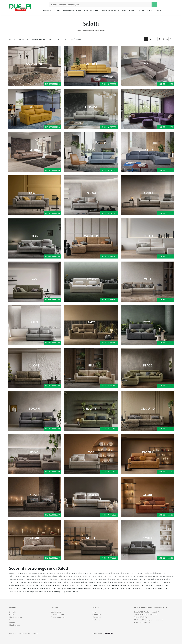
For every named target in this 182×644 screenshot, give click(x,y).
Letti (94, 612)
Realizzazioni (128, 10)
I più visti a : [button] (77, 39)
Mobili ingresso (15, 617)
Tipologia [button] (62, 39)
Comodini (97, 617)
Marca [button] (12, 39)
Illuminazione (15, 625)
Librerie (12, 612)
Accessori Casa (91, 10)
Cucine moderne (58, 614)
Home (79, 30)
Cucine (57, 10)
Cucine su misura (58, 617)
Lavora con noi (145, 10)
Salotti (103, 30)
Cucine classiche (58, 612)
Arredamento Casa (72, 10)
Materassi (96, 620)
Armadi (12, 622)
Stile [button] (51, 39)
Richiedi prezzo (52, 84)
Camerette (97, 614)
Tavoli (12, 620)
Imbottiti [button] (24, 39)
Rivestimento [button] (39, 39)
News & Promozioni (110, 10)
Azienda (47, 10)
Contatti (159, 10)
